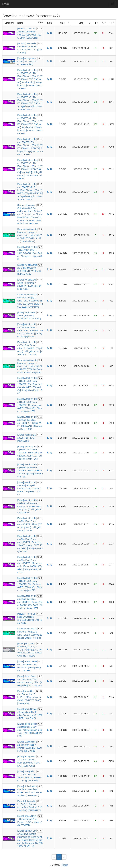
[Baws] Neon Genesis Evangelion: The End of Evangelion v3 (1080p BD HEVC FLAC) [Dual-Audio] (29, 697)
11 (40, 139)
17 (40, 205)
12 (40, 184)
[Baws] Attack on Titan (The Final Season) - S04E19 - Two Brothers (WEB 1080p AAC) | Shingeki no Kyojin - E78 (30, 584)
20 (40, 596)
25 (40, 312)
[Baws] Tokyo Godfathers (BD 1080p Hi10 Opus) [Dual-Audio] (29, 316)
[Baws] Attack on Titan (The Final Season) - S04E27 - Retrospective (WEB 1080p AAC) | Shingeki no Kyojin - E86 (30, 405)
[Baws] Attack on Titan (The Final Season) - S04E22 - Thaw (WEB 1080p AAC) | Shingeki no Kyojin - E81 (30, 524)
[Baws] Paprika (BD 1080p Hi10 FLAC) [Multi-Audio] (27, 438)
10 (40, 482)
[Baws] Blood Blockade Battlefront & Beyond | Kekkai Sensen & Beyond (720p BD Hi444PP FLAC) (30, 730)
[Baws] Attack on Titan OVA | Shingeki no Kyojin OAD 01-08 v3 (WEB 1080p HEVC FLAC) (29, 488)
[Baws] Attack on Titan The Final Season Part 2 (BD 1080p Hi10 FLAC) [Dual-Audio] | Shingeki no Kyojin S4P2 (30, 330)
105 (39, 691)
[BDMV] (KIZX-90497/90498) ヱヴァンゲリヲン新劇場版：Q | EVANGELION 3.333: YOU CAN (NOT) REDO (29, 650)
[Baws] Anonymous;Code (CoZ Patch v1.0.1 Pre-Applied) (27, 61)
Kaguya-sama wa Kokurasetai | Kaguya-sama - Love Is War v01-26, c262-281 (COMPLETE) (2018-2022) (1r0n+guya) (30, 301)
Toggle (65, 865)
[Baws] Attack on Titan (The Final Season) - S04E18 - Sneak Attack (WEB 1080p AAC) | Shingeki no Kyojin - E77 (30, 602)
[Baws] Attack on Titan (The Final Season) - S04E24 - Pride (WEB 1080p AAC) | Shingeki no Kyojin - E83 (30, 471)
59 (40, 614)
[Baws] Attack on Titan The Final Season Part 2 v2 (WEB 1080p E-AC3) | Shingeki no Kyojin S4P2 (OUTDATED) (30, 348)
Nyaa (6, 4)
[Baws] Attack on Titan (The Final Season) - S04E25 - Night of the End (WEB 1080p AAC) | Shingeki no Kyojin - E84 (30, 453)
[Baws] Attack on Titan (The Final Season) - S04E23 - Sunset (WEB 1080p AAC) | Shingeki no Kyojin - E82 (30, 506)
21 (40, 831)
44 (40, 643)
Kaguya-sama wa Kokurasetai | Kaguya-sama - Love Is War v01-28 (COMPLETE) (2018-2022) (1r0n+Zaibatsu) (30, 235)
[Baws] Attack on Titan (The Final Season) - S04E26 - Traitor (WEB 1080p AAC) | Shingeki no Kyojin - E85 (30, 423)
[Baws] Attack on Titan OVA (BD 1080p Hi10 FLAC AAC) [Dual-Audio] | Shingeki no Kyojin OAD (30, 253)
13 (40, 29)
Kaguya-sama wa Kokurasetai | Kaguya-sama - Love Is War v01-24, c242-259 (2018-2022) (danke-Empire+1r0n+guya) (30, 366)
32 (40, 324)
